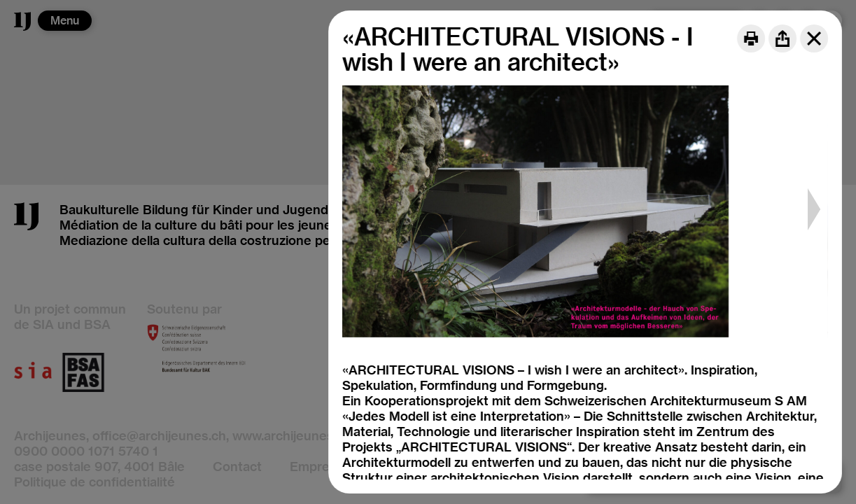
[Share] (783, 38)
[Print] (751, 38)
